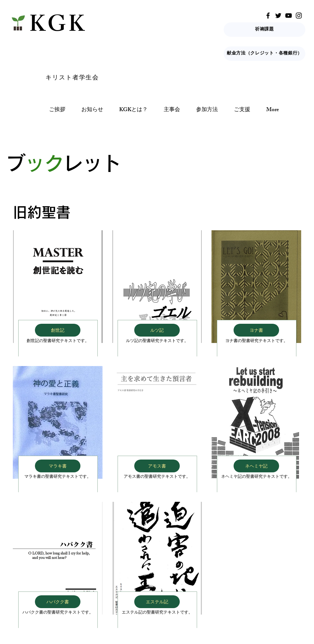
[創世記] (58, 330)
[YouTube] (289, 16)
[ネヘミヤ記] (256, 466)
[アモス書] (157, 466)
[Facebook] (268, 16)
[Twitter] (278, 16)
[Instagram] (299, 16)
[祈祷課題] (264, 30)
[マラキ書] (58, 466)
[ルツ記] (157, 330)
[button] (133, 110)
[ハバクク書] (58, 602)
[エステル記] (157, 602)
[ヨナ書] (256, 330)
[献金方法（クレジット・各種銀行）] (264, 54)
